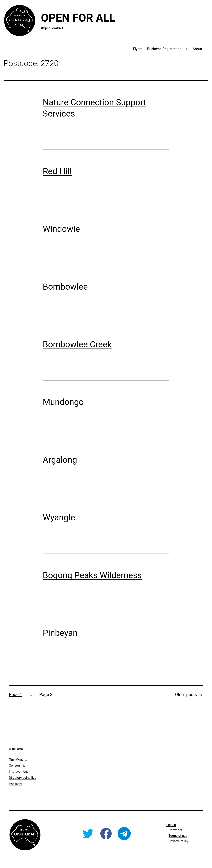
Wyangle (59, 517)
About (197, 49)
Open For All (78, 18)
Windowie (61, 229)
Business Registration (164, 49)
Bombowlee (65, 287)
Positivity (15, 784)
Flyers (138, 49)
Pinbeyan (60, 633)
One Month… (18, 759)
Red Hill (57, 171)
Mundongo (63, 402)
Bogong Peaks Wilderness (92, 575)
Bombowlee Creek (77, 344)
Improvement (18, 772)
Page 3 (46, 695)
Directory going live (22, 778)
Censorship (17, 765)
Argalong (60, 460)
